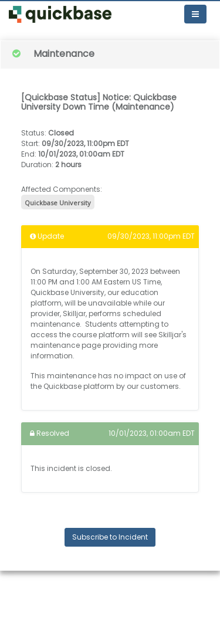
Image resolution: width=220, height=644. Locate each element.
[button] (60, 14)
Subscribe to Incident (110, 537)
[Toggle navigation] (195, 14)
